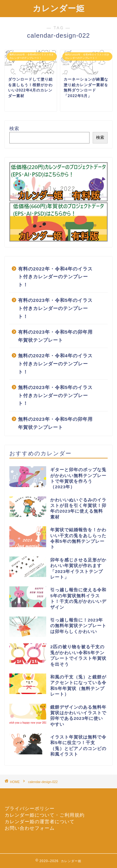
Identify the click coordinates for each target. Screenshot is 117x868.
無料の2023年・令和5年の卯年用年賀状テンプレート (55, 423)
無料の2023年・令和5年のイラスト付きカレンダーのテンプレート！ (55, 395)
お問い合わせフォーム (30, 828)
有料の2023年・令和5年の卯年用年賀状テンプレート (55, 336)
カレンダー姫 (59, 8)
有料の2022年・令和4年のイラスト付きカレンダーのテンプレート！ (55, 277)
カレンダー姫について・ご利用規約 (45, 815)
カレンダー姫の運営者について (40, 821)
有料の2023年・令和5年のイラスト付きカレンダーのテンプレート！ (55, 308)
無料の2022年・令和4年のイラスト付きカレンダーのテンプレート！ (55, 364)
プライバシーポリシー (30, 808)
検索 (14, 128)
